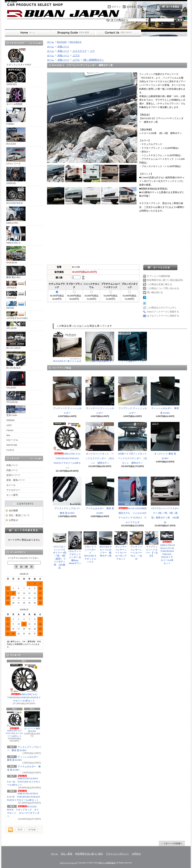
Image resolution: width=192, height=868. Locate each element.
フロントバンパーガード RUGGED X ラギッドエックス (91, 547)
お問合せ (118, 33)
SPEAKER (16, 326)
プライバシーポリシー (117, 854)
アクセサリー (13, 490)
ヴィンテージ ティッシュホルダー (100, 395)
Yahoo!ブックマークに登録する (163, 312)
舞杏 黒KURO (16, 272)
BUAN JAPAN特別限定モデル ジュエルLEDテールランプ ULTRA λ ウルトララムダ (132, 500)
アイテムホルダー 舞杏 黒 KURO (100, 496)
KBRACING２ (16, 235)
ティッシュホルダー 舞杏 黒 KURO (165, 395)
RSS (20, 830)
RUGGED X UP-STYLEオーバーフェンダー (100, 347)
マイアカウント (150, 7)
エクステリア (79, 51)
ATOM (32, 830)
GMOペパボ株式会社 (107, 863)
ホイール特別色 (16, 97)
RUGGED (16, 136)
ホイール (11, 485)
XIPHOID (16, 176)
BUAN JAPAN (16, 341)
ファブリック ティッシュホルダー (132, 395)
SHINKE (11, 420)
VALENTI (16, 380)
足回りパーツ (13, 475)
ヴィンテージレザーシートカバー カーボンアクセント (122, 546)
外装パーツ (12, 465)
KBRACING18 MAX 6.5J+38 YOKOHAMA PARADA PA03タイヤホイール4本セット (24, 796)
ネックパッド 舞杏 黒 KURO (32, 722)
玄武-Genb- (16, 411)
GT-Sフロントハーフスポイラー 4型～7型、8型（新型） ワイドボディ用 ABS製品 (60, 550)
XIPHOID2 (16, 77)
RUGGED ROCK (16, 196)
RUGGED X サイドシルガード (67, 347)
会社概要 (13, 511)
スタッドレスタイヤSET (19, 57)
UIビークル (12, 440)
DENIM (16, 305)
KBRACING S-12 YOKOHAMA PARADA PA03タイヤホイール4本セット (24, 683)
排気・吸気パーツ (16, 480)
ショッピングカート (171, 7)
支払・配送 (67, 854)
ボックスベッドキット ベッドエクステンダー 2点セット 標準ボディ (100, 443)
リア (92, 51)
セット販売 (12, 495)
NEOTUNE (12, 445)
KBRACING (16, 215)
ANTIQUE (16, 285)
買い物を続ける (155, 292)
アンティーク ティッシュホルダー (67, 395)
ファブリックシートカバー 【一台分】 (152, 544)
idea (8, 435)
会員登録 (131, 7)
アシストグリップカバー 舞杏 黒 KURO (67, 496)
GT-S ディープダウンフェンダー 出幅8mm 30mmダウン (75, 548)
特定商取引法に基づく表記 (89, 854)
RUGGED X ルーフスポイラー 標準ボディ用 (106, 544)
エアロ (76, 55)
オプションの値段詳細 (158, 276)
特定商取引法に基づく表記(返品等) (165, 280)
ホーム (28, 33)
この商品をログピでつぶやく (162, 308)
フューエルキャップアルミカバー (132, 347)
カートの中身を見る (24, 530)
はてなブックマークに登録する (163, 316)
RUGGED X (76, 42)
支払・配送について (73, 33)
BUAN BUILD (16, 360)
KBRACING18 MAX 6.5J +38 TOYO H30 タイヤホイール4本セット (24, 781)
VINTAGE (16, 295)
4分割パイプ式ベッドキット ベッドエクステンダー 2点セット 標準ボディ (134, 443)
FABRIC (16, 116)
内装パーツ (12, 470)
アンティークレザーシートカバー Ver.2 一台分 (136, 546)
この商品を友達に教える (160, 284)
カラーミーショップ (69, 863)
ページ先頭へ (172, 843)
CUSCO (10, 450)
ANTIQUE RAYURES (17, 316)
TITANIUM (16, 397)
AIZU (9, 425)
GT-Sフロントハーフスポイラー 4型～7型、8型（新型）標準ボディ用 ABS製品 (165, 500)
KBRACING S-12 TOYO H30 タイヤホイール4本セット (15, 724)
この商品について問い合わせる (163, 288)
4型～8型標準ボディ (93, 60)
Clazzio (10, 430)
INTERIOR (16, 255)
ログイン (116, 7)
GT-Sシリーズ (16, 156)
